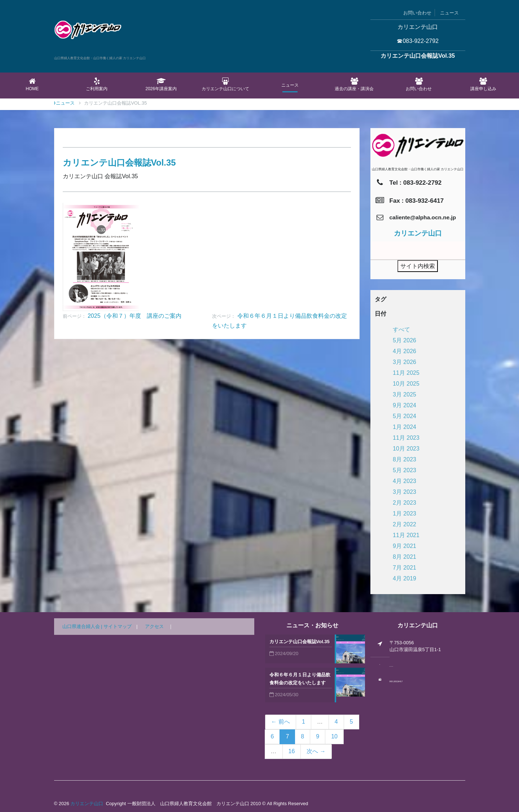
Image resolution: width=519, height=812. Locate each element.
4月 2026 (404, 351)
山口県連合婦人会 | (83, 626)
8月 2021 (404, 557)
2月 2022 (404, 524)
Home (32, 84)
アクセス (154, 626)
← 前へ (281, 722)
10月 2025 (406, 384)
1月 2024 (404, 427)
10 (334, 736)
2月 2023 (404, 503)
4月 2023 (404, 481)
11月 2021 (406, 535)
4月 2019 (404, 578)
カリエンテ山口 (87, 804)
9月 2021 (404, 546)
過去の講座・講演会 (354, 84)
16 (292, 751)
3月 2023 (404, 492)
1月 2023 (404, 513)
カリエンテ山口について (226, 84)
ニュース (449, 13)
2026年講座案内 (161, 84)
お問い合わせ (417, 13)
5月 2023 (404, 470)
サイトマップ (118, 626)
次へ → (316, 751)
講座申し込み (483, 84)
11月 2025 (406, 373)
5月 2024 (404, 416)
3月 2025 (404, 394)
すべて (401, 330)
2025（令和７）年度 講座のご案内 (135, 316)
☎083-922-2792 (418, 41)
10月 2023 (406, 449)
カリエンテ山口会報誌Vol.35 (300, 642)
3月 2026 (404, 362)
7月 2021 (404, 568)
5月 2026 (404, 340)
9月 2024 (404, 405)
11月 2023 (406, 438)
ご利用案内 (97, 84)
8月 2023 (404, 459)
